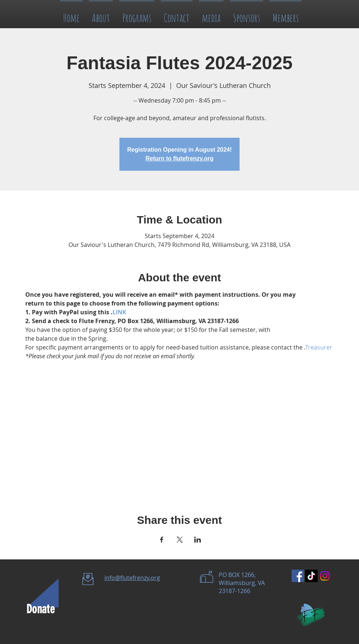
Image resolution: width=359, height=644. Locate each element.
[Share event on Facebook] (162, 540)
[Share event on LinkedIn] (198, 540)
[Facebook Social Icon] (298, 576)
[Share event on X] (180, 540)
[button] (211, 14)
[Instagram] (325, 576)
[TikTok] (311, 576)
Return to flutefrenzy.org (179, 158)
